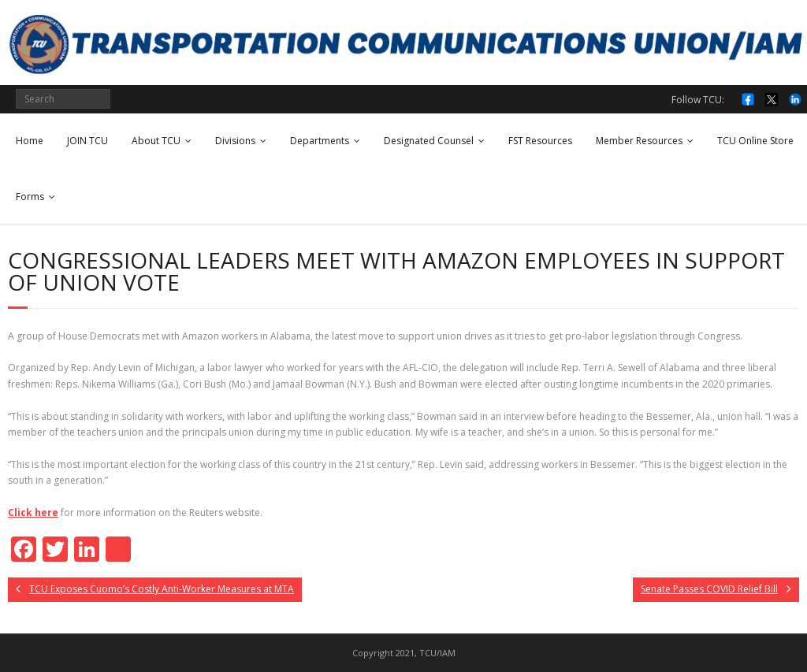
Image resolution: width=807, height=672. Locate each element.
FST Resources (540, 141)
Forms (30, 197)
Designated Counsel (429, 141)
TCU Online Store (755, 141)
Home (30, 141)
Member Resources (639, 141)
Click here (33, 512)
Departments (320, 141)
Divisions (235, 141)
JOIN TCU (87, 141)
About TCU (156, 141)
